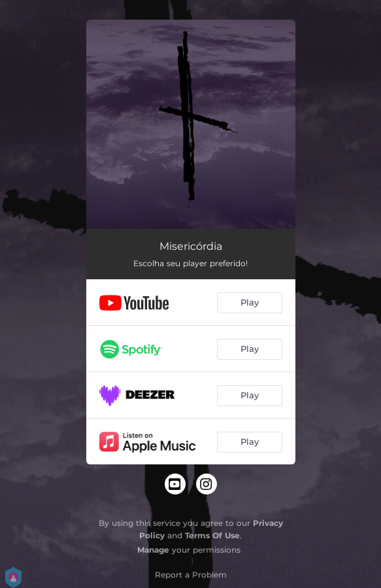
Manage (153, 550)
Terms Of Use (212, 535)
